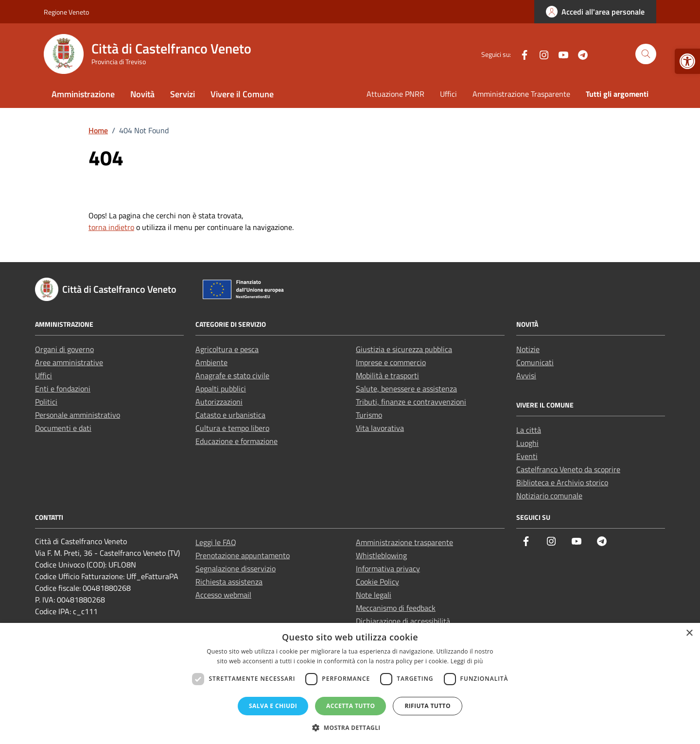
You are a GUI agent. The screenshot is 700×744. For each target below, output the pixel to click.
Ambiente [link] (211, 362)
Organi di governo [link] (64, 349)
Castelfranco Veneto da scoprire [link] (568, 469)
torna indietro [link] (111, 227)
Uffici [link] (448, 94)
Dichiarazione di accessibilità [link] (403, 621)
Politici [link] (46, 402)
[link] (687, 61)
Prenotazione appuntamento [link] (243, 555)
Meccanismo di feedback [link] (396, 608)
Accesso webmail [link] (223, 595)
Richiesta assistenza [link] (229, 582)
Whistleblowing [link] (381, 555)
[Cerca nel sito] (646, 54)
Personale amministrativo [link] (78, 415)
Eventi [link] (527, 456)
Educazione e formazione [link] (236, 441)
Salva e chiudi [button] (273, 706)
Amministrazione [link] (83, 94)
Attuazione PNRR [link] (395, 94)
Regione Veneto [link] (66, 12)
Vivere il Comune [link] (242, 94)
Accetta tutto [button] (350, 706)
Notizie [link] (528, 349)
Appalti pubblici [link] (221, 389)
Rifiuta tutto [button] (428, 706)
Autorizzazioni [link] (219, 402)
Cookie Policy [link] (377, 582)
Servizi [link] (183, 94)
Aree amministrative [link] (69, 362)
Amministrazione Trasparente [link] (521, 94)
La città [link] (529, 430)
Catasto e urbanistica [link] (230, 415)
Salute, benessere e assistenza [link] (406, 389)
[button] (350, 727)
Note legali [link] (374, 595)
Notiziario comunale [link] (549, 496)
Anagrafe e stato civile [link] (232, 375)
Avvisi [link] (526, 375)
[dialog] (350, 683)
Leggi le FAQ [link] (216, 542)
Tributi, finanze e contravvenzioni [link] (411, 402)
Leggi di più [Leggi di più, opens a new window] (467, 661)
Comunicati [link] (535, 362)
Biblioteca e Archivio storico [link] (562, 482)
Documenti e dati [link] (63, 428)
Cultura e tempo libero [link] (232, 428)
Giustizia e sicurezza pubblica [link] (404, 349)
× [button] (689, 633)
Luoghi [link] (527, 443)
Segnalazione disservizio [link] (236, 568)
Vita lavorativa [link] (380, 428)
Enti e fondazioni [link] (63, 389)
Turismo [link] (369, 415)
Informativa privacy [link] (388, 568)
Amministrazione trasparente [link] (404, 542)
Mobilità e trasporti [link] (387, 375)
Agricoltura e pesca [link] (227, 349)
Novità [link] (142, 94)
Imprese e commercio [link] (391, 362)
